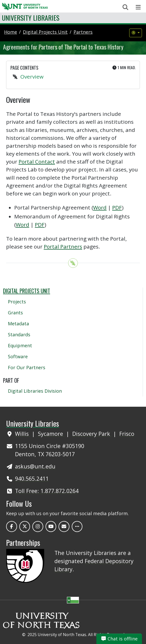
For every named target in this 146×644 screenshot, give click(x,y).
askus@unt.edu (35, 466)
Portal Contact (37, 162)
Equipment (20, 345)
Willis (23, 434)
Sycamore (51, 434)
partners (83, 32)
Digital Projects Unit (27, 291)
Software (18, 356)
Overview (32, 77)
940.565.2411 (32, 479)
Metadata (18, 324)
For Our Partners (27, 367)
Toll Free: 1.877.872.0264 (47, 491)
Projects (17, 302)
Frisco (127, 434)
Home (11, 32)
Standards (19, 335)
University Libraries (31, 18)
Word (100, 207)
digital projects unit (45, 32)
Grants (15, 313)
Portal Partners (63, 246)
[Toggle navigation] (138, 7)
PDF (117, 207)
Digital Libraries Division (35, 391)
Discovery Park (92, 434)
